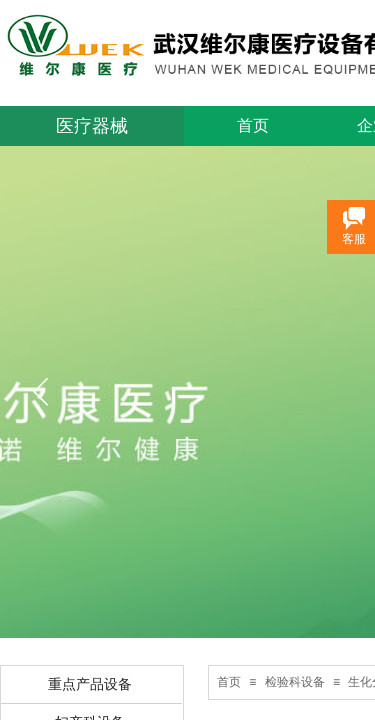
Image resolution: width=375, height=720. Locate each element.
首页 (253, 125)
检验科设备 (295, 682)
